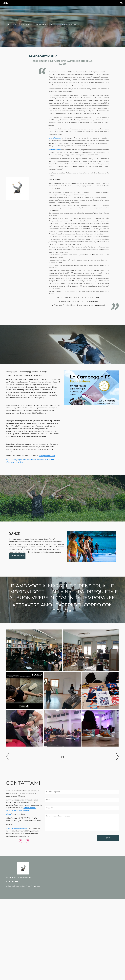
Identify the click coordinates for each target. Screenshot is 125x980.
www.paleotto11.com (47, 456)
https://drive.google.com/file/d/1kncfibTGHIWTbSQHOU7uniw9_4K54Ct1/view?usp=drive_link (33, 461)
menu (5, 3)
